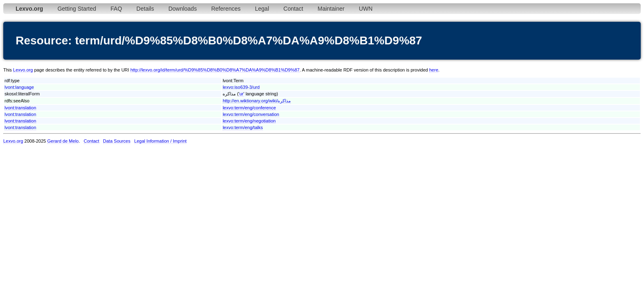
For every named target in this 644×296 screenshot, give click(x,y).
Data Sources (117, 141)
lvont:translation (20, 108)
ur (241, 94)
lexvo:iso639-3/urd (241, 87)
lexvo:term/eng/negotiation (249, 121)
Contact (293, 9)
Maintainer (331, 9)
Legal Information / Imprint (161, 141)
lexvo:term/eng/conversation (251, 114)
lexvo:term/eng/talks (243, 127)
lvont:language (19, 87)
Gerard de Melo (63, 141)
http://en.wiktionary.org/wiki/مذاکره (257, 101)
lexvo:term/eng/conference (249, 108)
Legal (262, 9)
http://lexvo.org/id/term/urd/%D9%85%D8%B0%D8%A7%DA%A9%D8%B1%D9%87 (215, 70)
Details (145, 9)
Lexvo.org (23, 70)
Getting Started (77, 9)
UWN (366, 9)
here (434, 70)
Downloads (183, 9)
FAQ (116, 9)
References (226, 9)
